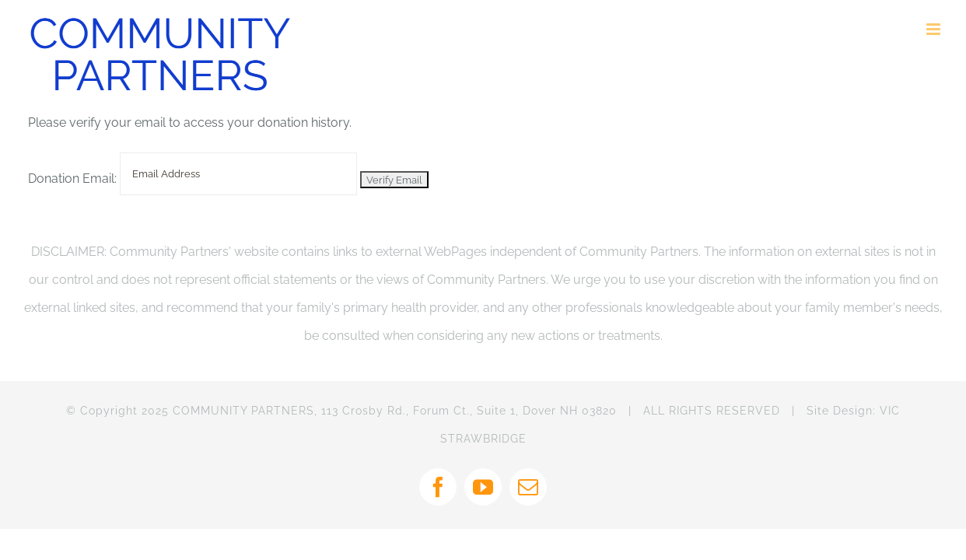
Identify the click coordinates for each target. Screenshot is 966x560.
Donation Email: (72, 178)
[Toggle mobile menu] (934, 29)
